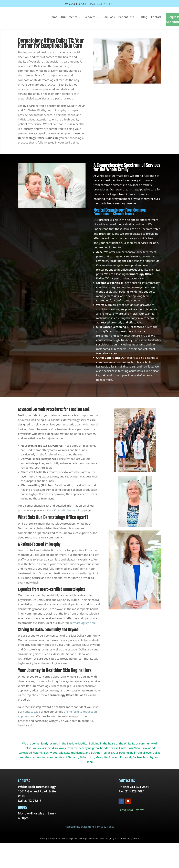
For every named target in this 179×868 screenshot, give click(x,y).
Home (53, 17)
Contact (156, 17)
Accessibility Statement (79, 827)
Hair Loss (109, 17)
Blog (144, 17)
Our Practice (69, 17)
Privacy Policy (106, 827)
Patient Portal (102, 4)
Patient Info (126, 17)
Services (90, 17)
